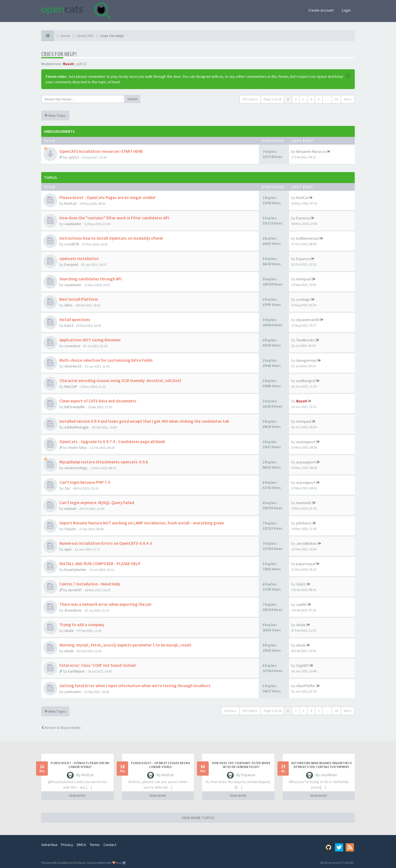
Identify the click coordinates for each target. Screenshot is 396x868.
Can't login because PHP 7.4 (85, 482)
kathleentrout (307, 238)
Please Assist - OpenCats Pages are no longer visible (160, 765)
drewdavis (73, 610)
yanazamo (73, 692)
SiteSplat (79, 863)
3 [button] (303, 99)
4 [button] (311, 99)
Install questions (75, 320)
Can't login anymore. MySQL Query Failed (97, 503)
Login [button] (346, 10)
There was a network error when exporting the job (105, 604)
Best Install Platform (79, 299)
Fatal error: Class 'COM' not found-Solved (97, 665)
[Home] (48, 36)
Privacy (67, 845)
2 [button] (296, 99)
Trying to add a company (82, 625)
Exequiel (71, 264)
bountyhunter (75, 570)
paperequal (306, 564)
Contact (110, 845)
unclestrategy (76, 468)
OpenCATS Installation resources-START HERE (101, 151)
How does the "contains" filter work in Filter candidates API (114, 218)
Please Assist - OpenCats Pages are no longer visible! (107, 197)
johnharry (304, 523)
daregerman (306, 360)
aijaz (68, 549)
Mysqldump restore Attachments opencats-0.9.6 (104, 462)
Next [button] (348, 99)
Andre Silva (77, 447)
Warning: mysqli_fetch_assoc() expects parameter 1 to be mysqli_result (125, 645)
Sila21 (301, 584)
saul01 (301, 604)
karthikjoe (76, 671)
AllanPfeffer (306, 686)
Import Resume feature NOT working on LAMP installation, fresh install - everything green (142, 523)
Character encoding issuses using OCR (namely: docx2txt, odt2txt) (120, 381)
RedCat (70, 203)
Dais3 (69, 325)
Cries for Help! (59, 54)
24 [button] (336, 99)
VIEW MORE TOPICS (198, 818)
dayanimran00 (308, 320)
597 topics (250, 99)
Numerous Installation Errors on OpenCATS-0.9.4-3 (106, 543)
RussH (68, 64)
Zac (67, 488)
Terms (95, 845)
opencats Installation (79, 259)
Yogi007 (302, 665)
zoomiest (72, 346)
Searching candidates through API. (91, 279)
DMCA (81, 845)
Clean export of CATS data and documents (98, 401)
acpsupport (306, 442)
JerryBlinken (306, 543)
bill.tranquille (75, 407)
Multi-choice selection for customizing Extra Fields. (107, 360)
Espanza (303, 218)
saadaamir (73, 224)
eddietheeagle (77, 427)
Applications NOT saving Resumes (90, 340)
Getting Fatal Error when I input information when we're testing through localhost (135, 686)
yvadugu (303, 299)
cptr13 (81, 64)
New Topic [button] (55, 115)
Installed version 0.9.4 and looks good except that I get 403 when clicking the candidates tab (144, 421)
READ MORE (77, 796)
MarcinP (71, 386)
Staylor (70, 529)
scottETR (72, 244)
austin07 (75, 590)
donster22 (73, 366)
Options (230, 711)
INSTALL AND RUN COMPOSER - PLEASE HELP (100, 564)
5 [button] (319, 99)
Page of (272, 99)
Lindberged (306, 381)
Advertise (49, 845)
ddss (68, 305)
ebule (69, 631)
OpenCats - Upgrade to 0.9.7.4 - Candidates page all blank (112, 442)
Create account (321, 10)
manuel (70, 508)
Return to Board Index (61, 728)
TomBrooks (306, 340)
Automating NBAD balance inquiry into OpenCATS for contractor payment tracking (321, 767)
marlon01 (304, 503)
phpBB (62, 863)
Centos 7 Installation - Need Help (90, 584)
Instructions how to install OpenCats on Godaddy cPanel (111, 238)
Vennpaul (304, 279)
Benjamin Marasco (311, 151)
